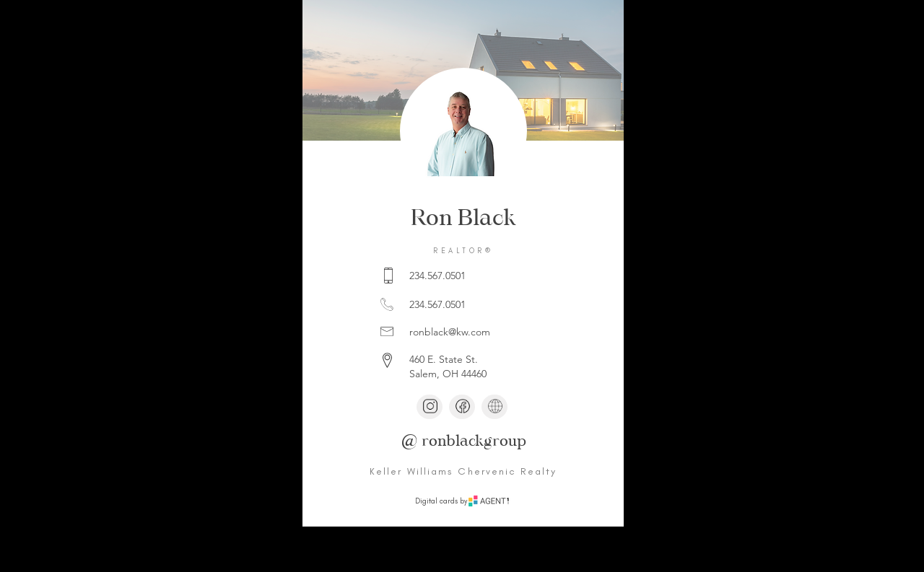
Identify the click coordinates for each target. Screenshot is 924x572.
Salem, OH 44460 (448, 374)
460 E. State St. (444, 359)
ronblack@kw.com (450, 332)
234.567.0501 (437, 276)
